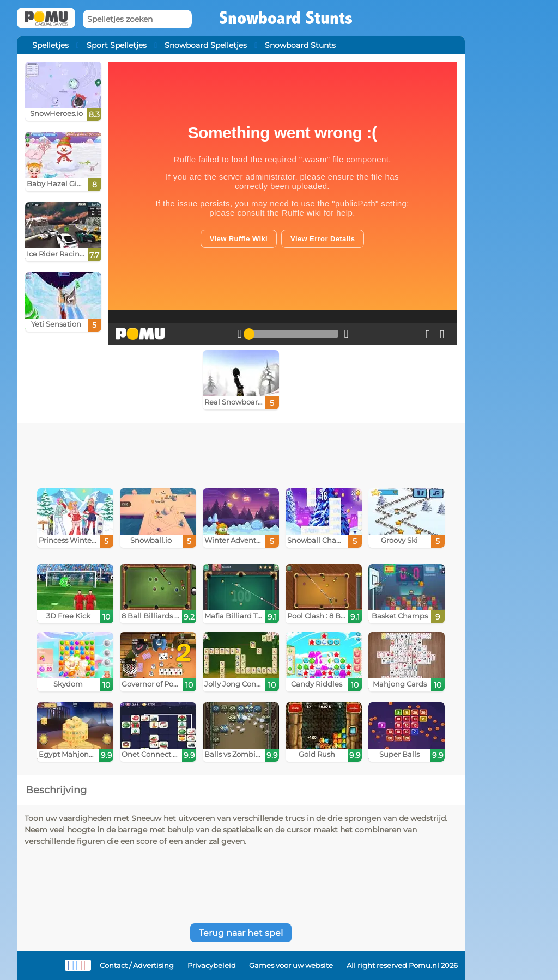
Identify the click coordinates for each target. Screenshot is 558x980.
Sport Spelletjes (117, 45)
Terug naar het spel (241, 933)
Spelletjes (50, 45)
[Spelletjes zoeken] (137, 19)
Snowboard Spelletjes (206, 45)
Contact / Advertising (137, 966)
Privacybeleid (212, 966)
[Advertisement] (241, 453)
